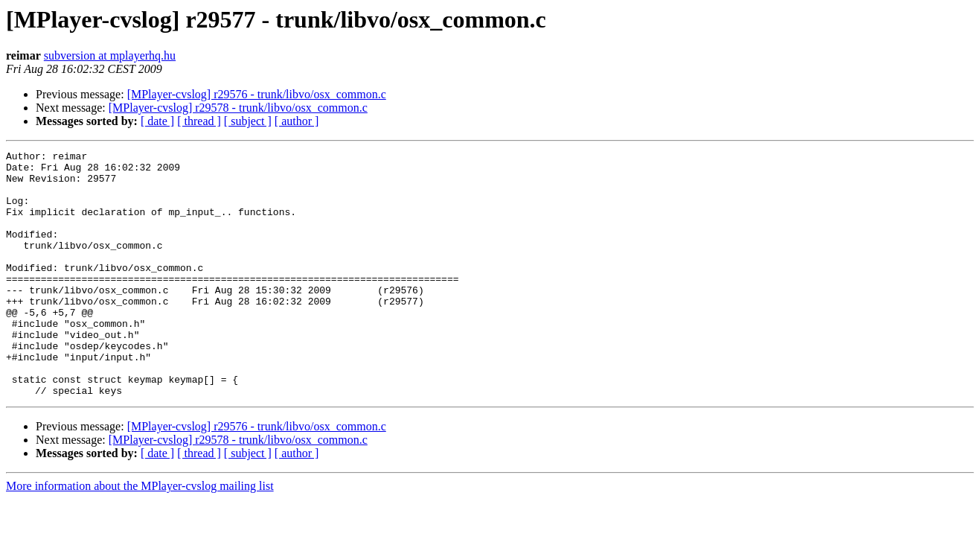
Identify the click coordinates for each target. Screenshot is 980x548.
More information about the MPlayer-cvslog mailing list (140, 535)
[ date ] (157, 121)
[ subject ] (248, 121)
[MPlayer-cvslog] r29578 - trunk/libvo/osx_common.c (238, 108)
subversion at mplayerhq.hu (110, 55)
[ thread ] (199, 121)
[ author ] (297, 121)
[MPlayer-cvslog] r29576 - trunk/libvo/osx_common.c (257, 94)
